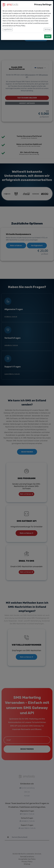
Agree (48, 32)
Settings (48, 25)
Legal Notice (8, 25)
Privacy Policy (21, 21)
